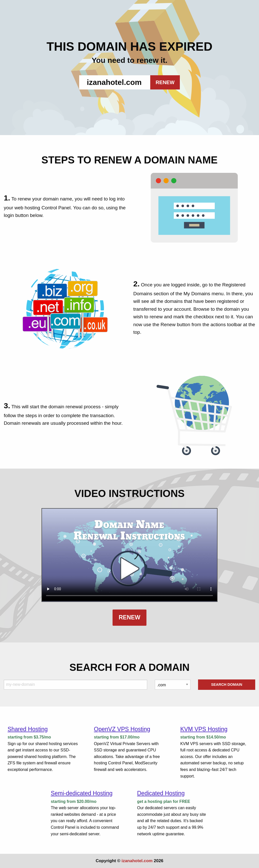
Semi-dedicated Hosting (82, 793)
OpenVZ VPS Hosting (122, 729)
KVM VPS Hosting (204, 729)
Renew (129, 617)
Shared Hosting (28, 729)
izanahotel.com (137, 861)
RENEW (165, 82)
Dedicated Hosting (161, 793)
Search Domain (226, 685)
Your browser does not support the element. (129, 555)
